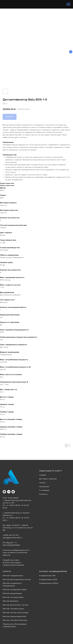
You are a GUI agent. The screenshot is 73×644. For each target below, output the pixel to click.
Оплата (42, 483)
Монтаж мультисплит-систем (15, 605)
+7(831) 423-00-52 (11, 535)
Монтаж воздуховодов (12, 594)
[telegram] (9, 492)
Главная (43, 475)
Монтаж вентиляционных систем (17, 580)
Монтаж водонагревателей (14, 617)
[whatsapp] (4, 492)
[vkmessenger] (13, 492)
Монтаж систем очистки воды (16, 613)
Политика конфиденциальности (16, 550)
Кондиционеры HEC (47, 576)
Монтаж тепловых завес (13, 597)
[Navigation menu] (68, 4)
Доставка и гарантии (48, 479)
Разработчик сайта (11, 560)
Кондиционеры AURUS (49, 583)
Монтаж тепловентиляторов (15, 620)
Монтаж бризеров (10, 601)
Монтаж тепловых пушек (13, 609)
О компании (44, 490)
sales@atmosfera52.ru (12, 538)
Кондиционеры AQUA (48, 580)
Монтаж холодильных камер (15, 590)
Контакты (43, 494)
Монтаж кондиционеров (13, 576)
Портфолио (44, 487)
